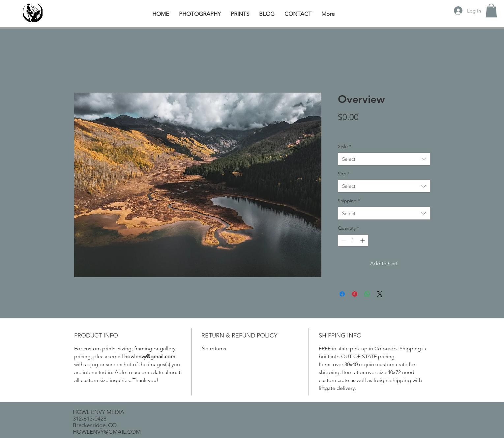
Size (344, 174)
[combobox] (384, 159)
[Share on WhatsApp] (367, 294)
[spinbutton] (353, 240)
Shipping (349, 201)
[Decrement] (343, 240)
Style (344, 146)
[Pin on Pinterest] (355, 294)
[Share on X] (380, 294)
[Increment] (363, 240)
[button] (491, 11)
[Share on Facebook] (342, 294)
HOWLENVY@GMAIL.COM (107, 432)
